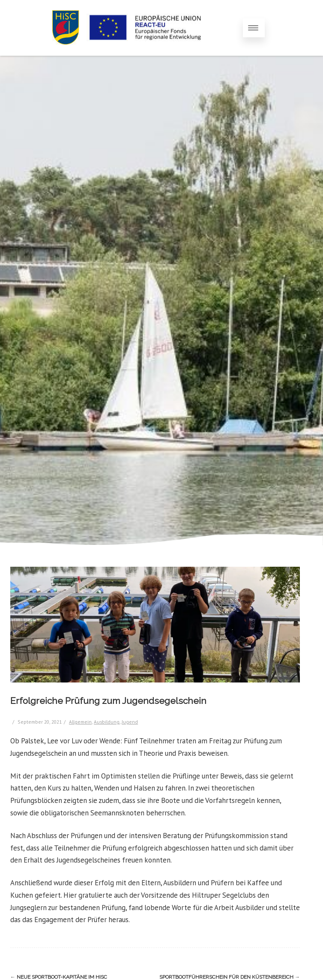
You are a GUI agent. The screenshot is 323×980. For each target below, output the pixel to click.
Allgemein (80, 722)
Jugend (130, 722)
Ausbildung (107, 722)
